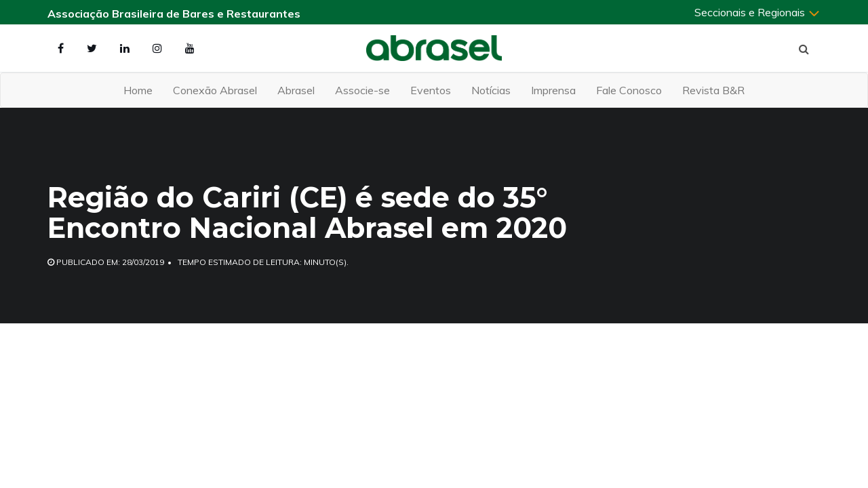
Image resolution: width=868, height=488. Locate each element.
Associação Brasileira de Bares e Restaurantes (174, 14)
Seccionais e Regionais (757, 12)
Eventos (431, 90)
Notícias (491, 90)
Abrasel (296, 90)
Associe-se (362, 90)
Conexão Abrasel (215, 90)
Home (138, 90)
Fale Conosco (629, 90)
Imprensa (553, 90)
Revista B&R (713, 90)
